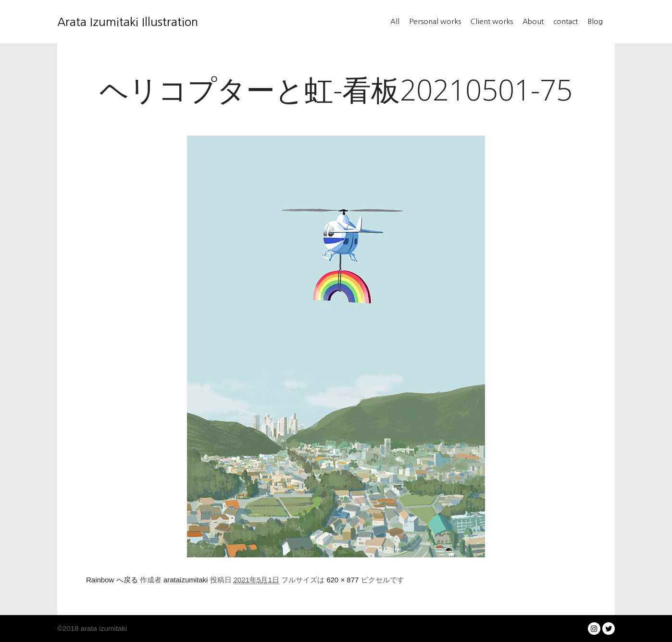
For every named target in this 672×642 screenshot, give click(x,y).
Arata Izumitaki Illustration (105, 22)
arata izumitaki (103, 628)
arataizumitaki (186, 580)
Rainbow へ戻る (112, 580)
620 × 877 (342, 580)
